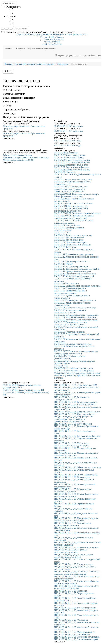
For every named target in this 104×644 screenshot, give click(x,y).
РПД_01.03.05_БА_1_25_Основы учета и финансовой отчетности (73, 490)
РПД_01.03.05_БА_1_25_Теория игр (71, 591)
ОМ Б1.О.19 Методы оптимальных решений (74, 276)
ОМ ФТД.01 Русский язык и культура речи (73, 368)
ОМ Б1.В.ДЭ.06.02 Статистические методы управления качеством (74, 222)
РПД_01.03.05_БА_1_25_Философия (71, 620)
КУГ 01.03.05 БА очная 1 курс (68, 141)
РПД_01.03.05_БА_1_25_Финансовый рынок (75, 632)
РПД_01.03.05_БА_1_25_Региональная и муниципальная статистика (73, 524)
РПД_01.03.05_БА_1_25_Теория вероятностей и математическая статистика (76, 587)
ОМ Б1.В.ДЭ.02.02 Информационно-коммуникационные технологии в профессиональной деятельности (71, 189)
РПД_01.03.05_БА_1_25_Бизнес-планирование (75, 402)
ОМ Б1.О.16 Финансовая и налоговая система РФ (77, 269)
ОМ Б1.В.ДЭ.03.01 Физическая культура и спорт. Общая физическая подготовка (76, 195)
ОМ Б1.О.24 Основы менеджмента (70, 288)
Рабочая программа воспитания (17, 155)
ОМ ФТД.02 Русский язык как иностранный (74, 371)
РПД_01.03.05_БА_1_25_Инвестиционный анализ (77, 412)
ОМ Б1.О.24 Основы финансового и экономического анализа (70, 292)
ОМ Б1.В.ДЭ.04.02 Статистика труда (71, 206)
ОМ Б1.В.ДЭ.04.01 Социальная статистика (74, 204)
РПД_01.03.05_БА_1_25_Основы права (72, 477)
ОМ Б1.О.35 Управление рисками (69, 332)
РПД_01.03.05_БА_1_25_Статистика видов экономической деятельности (74, 556)
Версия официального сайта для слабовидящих (78, 55)
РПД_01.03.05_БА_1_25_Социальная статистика (76, 547)
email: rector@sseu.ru (52, 44)
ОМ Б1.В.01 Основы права (66, 153)
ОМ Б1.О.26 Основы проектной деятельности (75, 300)
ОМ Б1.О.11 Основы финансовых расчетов (74, 254)
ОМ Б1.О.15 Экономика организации (71, 266)
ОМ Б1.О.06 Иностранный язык (69, 240)
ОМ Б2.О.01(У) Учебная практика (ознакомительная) (70, 357)
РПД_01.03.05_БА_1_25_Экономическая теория (76, 639)
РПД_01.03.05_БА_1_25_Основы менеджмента (76, 475)
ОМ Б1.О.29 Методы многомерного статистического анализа (70, 311)
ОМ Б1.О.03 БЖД (62, 233)
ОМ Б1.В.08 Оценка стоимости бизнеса (72, 170)
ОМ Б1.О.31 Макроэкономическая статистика (75, 317)
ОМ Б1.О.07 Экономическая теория (70, 242)
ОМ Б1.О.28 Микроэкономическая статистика (75, 308)
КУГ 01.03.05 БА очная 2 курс (68, 145)
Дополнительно (21, 29)
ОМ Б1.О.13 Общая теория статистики (72, 262)
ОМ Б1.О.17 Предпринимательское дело (72, 271)
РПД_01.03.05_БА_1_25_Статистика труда (73, 564)
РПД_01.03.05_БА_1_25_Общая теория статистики (77, 467)
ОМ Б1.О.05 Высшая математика (69, 237)
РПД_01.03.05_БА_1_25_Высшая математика (75, 404)
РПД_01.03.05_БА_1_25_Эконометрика (72, 634)
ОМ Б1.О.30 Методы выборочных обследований (76, 315)
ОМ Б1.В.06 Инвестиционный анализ (71, 165)
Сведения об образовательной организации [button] (37, 49)
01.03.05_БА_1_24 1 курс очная (68, 131)
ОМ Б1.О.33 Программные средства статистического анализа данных (70, 323)
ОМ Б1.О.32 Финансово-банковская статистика (76, 320)
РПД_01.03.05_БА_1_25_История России (73, 424)
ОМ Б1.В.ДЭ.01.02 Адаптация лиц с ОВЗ (73, 179)
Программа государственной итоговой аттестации (26, 158)
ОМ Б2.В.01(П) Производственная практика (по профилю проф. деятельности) (76, 352)
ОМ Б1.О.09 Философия (65, 247)
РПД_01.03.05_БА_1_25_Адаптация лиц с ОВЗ (75, 385)
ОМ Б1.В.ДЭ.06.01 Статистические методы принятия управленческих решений (74, 217)
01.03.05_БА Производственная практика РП (23, 390)
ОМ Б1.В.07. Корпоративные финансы (71, 167)
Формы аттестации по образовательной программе (77, 373)
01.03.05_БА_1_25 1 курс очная (68, 126)
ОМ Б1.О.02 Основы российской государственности (69, 229)
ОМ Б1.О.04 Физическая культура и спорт (73, 235)
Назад (8, 71)
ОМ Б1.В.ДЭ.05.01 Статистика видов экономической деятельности (71, 210)
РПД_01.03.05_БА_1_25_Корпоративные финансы (77, 436)
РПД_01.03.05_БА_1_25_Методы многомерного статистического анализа (76, 454)
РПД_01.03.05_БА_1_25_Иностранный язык (74, 414)
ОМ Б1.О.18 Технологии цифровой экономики (75, 274)
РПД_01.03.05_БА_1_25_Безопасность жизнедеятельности (72, 398)
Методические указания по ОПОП (19, 160)
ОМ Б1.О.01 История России (67, 225)
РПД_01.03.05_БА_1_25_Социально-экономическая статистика (71, 551)
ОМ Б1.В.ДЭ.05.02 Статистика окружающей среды (77, 213)
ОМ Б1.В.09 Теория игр (65, 172)
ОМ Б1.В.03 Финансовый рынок (69, 158)
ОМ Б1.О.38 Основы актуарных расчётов (73, 344)
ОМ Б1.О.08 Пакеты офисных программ (72, 245)
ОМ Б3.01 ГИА (61, 366)
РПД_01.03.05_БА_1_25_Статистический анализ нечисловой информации (76, 582)
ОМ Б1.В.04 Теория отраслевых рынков (72, 160)
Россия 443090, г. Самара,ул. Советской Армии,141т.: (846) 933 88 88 (52, 39)
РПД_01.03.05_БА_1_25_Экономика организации (77, 637)
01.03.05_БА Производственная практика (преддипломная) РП (22, 386)
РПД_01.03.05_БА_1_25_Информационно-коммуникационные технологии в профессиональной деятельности (74, 419)
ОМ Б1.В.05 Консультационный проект (72, 162)
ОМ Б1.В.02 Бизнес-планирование (70, 155)
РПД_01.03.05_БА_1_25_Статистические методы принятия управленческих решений (76, 573)
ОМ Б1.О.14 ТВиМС (63, 264)
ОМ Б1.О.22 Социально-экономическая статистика (77, 286)
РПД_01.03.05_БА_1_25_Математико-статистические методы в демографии (71, 444)
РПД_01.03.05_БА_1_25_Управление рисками (75, 608)
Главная (10, 49)
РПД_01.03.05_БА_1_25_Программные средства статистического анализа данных (76, 519)
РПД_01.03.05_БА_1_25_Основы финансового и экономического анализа (76, 495)
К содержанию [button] (9, 3)
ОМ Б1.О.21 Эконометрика (66, 283)
